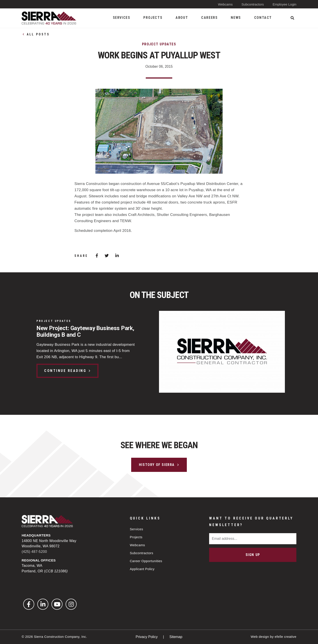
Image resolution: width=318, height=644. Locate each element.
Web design (260, 637)
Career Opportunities (146, 561)
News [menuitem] (236, 18)
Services (137, 529)
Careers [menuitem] (209, 18)
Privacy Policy (147, 637)
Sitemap (176, 637)
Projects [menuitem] (153, 18)
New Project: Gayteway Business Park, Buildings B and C (85, 331)
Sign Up (253, 555)
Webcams (225, 4)
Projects (136, 537)
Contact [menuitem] (263, 18)
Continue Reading (65, 371)
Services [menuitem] (122, 18)
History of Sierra (157, 465)
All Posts (38, 34)
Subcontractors (253, 4)
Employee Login (284, 4)
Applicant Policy (142, 569)
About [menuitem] (182, 18)
